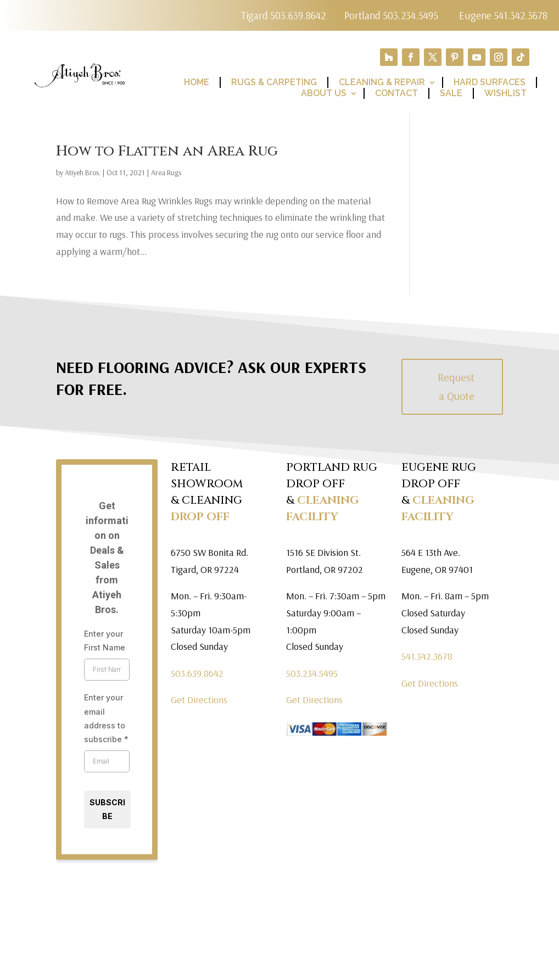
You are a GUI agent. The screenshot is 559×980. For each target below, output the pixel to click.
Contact (396, 94)
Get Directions (199, 701)
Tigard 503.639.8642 (278, 16)
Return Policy (515, 963)
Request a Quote (456, 388)
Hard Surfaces (490, 83)
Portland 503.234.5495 (392, 16)
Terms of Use (434, 963)
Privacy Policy (353, 963)
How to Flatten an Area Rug (167, 152)
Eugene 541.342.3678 (503, 16)
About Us (324, 94)
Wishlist (505, 94)
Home (197, 83)
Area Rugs (166, 174)
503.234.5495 (312, 674)
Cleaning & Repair (382, 83)
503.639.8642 (197, 674)
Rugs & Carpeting (274, 83)
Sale (451, 94)
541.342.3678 (427, 657)
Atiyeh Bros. (83, 174)
